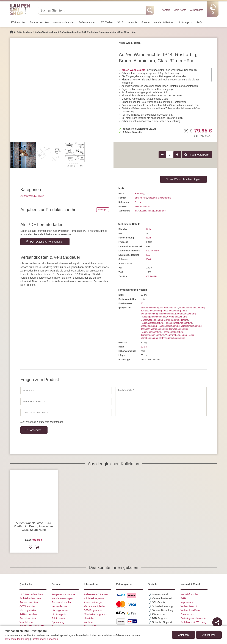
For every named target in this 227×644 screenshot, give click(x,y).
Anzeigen (103, 210)
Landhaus (161, 211)
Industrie (132, 22)
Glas (137, 206)
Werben (88, 622)
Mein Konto (180, 10)
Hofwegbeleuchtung (179, 329)
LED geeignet (153, 251)
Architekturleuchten (30, 598)
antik (137, 211)
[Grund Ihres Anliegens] (66, 413)
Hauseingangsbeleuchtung (153, 317)
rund (145, 198)
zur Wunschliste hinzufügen (185, 179)
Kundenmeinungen (62, 598)
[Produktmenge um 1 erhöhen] (177, 155)
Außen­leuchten (87, 22)
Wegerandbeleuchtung (176, 335)
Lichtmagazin (185, 22)
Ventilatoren (26, 622)
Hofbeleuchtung (167, 314)
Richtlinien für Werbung (193, 622)
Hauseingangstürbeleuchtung (178, 323)
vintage (152, 211)
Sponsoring (58, 622)
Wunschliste (196, 10)
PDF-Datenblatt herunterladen (47, 242)
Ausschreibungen (93, 602)
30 (142, 303)
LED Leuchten (18, 22)
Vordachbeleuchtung (177, 317)
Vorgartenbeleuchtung (191, 326)
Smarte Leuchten (39, 22)
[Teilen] (217, 622)
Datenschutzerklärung (17, 639)
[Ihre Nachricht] (161, 402)
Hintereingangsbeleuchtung (172, 338)
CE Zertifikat (152, 276)
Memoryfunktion (28, 610)
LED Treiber (106, 22)
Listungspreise (60, 610)
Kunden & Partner (164, 22)
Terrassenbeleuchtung (151, 311)
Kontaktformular (189, 594)
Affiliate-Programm (94, 598)
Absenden (36, 430)
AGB (183, 598)
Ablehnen (183, 635)
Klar (147, 194)
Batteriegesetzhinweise (193, 618)
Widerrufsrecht (189, 606)
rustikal (144, 211)
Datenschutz (187, 614)
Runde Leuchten (29, 602)
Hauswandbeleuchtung (169, 326)
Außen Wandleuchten (32, 196)
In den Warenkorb (199, 155)
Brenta (138, 202)
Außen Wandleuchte (133, 70)
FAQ (199, 22)
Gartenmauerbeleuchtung (176, 320)
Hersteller (89, 618)
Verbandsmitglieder (95, 606)
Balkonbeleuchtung (150, 308)
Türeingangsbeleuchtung (153, 335)
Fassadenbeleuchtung (173, 332)
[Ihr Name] (66, 391)
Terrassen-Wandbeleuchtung (154, 329)
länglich (138, 198)
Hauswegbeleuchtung (151, 332)
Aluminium (145, 206)
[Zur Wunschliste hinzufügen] (31, 548)
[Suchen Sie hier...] (92, 10)
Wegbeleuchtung (149, 326)
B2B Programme (93, 610)
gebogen (153, 198)
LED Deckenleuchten (31, 594)
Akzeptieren (209, 635)
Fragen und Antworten (64, 594)
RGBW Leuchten (29, 614)
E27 (148, 255)
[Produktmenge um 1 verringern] (162, 155)
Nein (149, 229)
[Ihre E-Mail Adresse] (66, 402)
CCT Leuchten (27, 606)
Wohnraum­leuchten (64, 22)
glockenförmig (164, 198)
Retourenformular (61, 602)
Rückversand (59, 618)
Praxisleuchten (28, 618)
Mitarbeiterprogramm (95, 614)
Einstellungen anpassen (45, 639)
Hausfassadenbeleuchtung (192, 308)
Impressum (187, 602)
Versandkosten (60, 606)
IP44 (149, 259)
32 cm (144, 347)
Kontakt (166, 10)
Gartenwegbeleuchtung (152, 320)
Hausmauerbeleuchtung (152, 323)
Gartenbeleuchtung (169, 308)
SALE (120, 22)
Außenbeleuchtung (172, 311)
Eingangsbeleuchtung (185, 314)
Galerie (146, 22)
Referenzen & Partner (96, 594)
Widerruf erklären (190, 610)
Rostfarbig (139, 194)
